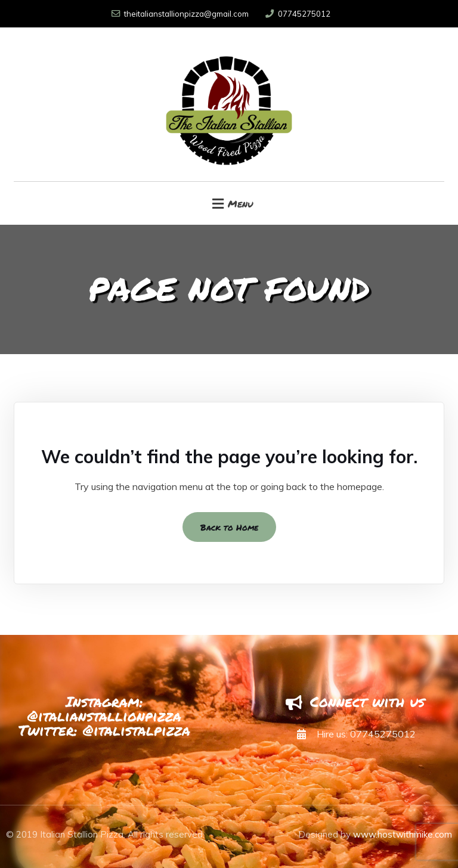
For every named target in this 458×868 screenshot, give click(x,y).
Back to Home (229, 527)
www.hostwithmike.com (403, 834)
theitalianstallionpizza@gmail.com (180, 14)
